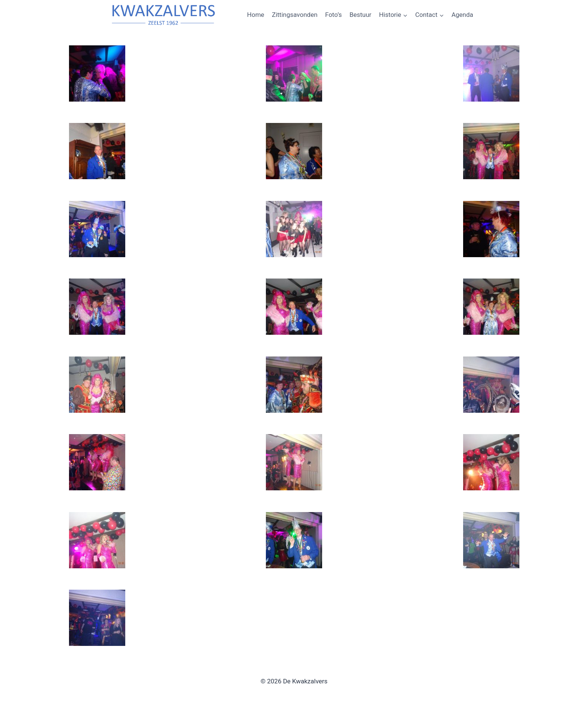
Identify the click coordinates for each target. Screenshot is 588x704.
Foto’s (334, 15)
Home (256, 15)
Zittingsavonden (295, 15)
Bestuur (360, 15)
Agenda (462, 15)
